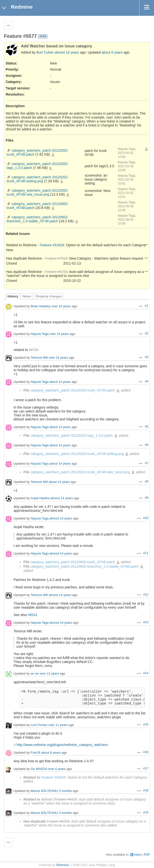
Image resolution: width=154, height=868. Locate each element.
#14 (146, 673)
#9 (147, 498)
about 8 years (112, 52)
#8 (147, 481)
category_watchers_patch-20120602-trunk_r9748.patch (53, 208)
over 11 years (58, 725)
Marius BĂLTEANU (44, 791)
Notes (27, 296)
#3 (147, 357)
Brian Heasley (41, 306)
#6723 (34, 350)
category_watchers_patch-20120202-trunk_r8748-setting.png (38, 179)
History (13, 296)
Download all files (146, 149)
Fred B (36, 753)
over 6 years (57, 769)
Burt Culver (45, 52)
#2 (147, 333)
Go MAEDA (39, 769)
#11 (146, 553)
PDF (147, 855)
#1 (147, 306)
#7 (147, 463)
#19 (146, 812)
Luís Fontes (39, 725)
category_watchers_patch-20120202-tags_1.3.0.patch (51, 168)
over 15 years (61, 306)
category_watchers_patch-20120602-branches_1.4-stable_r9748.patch (38, 219)
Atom (138, 855)
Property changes (49, 296)
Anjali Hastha (40, 498)
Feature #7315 (56, 258)
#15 (146, 724)
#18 (146, 790)
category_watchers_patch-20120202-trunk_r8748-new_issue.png (38, 192)
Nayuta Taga (40, 334)
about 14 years (60, 382)
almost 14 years (62, 498)
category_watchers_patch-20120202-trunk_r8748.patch (53, 155)
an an (35, 673)
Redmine (62, 865)
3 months (65, 791)
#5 (147, 427)
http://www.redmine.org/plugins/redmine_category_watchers (62, 745)
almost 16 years (67, 52)
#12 (146, 595)
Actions (146, 245)
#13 (146, 622)
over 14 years (59, 334)
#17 (146, 768)
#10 (146, 518)
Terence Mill (39, 358)
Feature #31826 (52, 245)
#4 (147, 381)
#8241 (33, 615)
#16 (146, 752)
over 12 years (49, 673)
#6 (147, 445)
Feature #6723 (56, 272)
